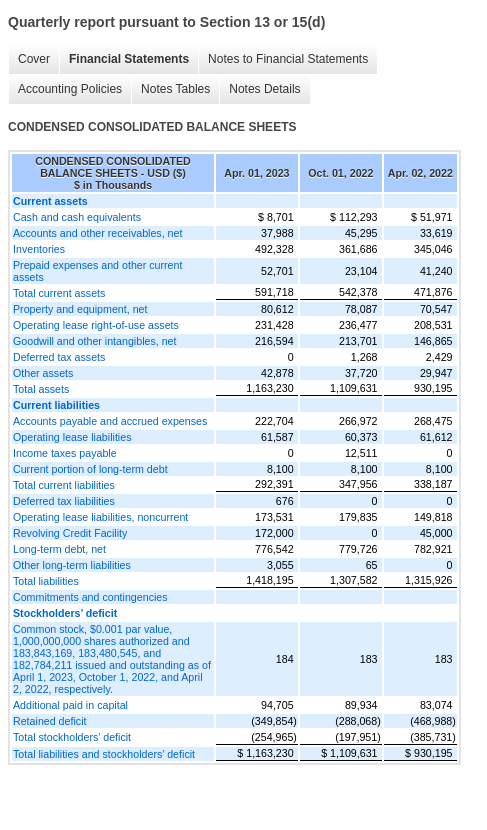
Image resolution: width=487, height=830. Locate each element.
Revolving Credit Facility (70, 533)
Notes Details (264, 89)
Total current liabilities (64, 485)
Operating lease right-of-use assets (96, 325)
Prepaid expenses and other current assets (97, 271)
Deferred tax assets (59, 357)
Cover (34, 59)
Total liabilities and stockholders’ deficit (104, 754)
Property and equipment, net (80, 309)
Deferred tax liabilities (64, 501)
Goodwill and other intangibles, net (95, 341)
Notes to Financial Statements (288, 59)
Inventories (39, 249)
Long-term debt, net (59, 549)
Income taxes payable (65, 453)
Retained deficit (49, 721)
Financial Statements (129, 59)
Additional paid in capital (70, 705)
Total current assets (59, 293)
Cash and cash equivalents (77, 217)
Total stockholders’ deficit (72, 737)
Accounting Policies (70, 89)
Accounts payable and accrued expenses (110, 421)
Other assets (43, 373)
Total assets (41, 389)
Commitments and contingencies (90, 597)
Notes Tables (175, 89)
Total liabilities (46, 581)
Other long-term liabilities (72, 565)
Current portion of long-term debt (90, 469)
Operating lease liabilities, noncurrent (100, 517)
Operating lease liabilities (72, 437)
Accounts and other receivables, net (97, 233)
